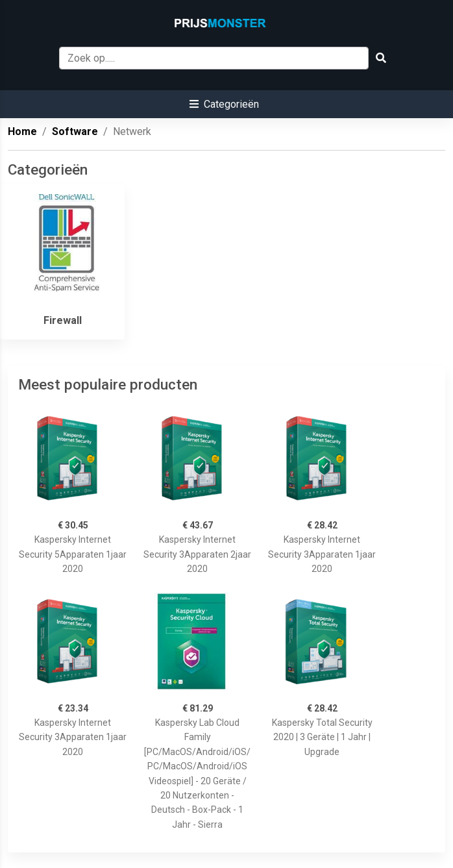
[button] (224, 104)
